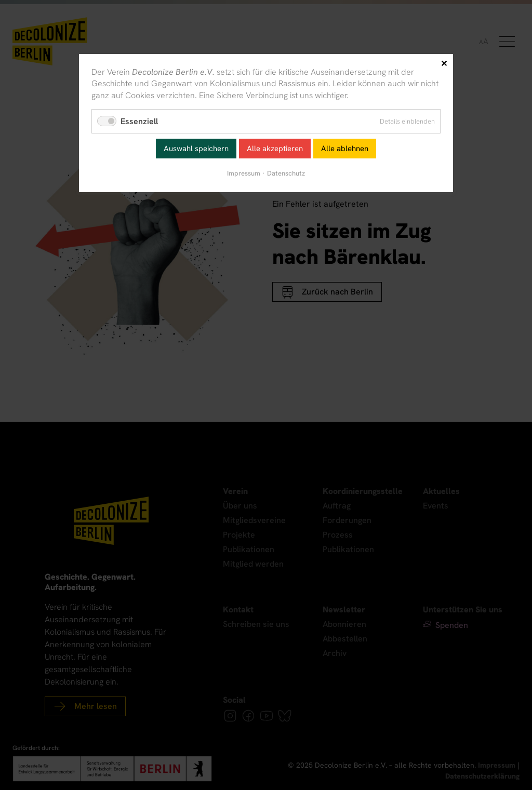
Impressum (244, 173)
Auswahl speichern (196, 149)
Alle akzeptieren (275, 149)
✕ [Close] (444, 64)
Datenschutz (286, 173)
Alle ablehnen (345, 149)
